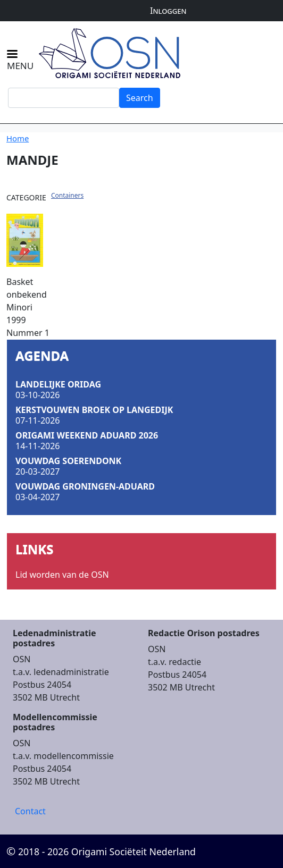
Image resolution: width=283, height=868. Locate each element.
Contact (30, 811)
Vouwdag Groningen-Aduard (85, 486)
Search (140, 98)
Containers (67, 195)
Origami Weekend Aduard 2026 (87, 435)
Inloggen (168, 11)
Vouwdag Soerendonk (68, 461)
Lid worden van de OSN (62, 575)
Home (18, 138)
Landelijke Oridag (58, 384)
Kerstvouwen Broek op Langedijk (94, 410)
